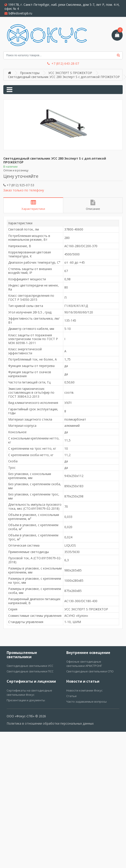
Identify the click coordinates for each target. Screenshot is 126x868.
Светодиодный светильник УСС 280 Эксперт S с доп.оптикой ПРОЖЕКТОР (64, 77)
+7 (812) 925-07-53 (19, 185)
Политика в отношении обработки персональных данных (50, 723)
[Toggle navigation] (10, 90)
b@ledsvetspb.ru (18, 13)
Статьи (71, 696)
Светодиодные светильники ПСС (30, 671)
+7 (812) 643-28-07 (63, 64)
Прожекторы (30, 73)
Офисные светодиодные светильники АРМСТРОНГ (84, 664)
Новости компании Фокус (84, 690)
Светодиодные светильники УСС (30, 666)
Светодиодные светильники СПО (90, 671)
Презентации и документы (26, 700)
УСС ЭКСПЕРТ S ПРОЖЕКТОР (70, 73)
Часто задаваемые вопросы (87, 702)
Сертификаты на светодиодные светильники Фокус (29, 693)
